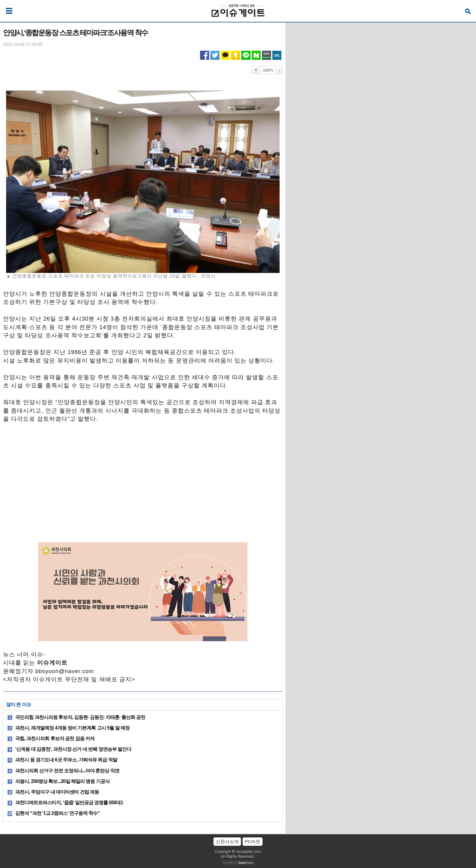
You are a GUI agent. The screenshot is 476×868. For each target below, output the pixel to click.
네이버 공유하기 (256, 55)
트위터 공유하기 (215, 55)
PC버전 (253, 841)
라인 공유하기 (246, 55)
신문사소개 (227, 841)
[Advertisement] (143, 478)
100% (268, 70)
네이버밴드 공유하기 (267, 55)
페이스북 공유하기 (205, 55)
